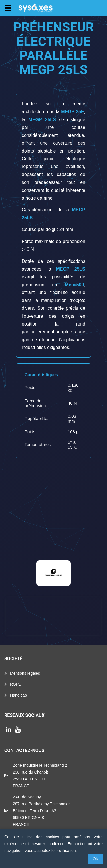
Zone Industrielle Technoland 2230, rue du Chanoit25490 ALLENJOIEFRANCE (40, 776)
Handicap (18, 695)
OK (96, 859)
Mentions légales (25, 673)
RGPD (16, 684)
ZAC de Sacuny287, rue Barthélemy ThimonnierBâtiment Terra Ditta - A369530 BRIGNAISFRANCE (41, 811)
